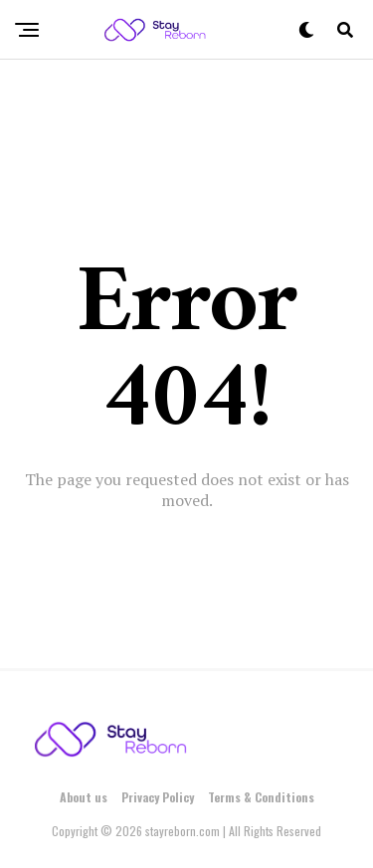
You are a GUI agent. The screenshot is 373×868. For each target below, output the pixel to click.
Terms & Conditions (261, 797)
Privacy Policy (158, 797)
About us (84, 797)
